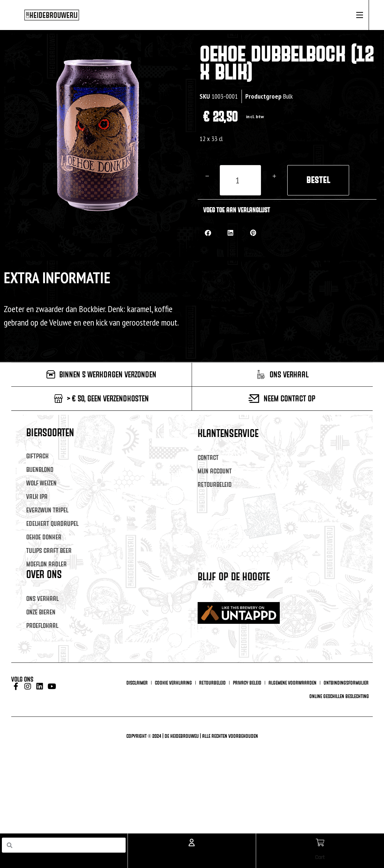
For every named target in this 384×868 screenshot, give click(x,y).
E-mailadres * (215, 600)
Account (192, 857)
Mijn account (215, 471)
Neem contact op (289, 398)
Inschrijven (268, 676)
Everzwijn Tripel (47, 510)
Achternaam (213, 646)
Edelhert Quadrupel (52, 523)
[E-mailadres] (268, 611)
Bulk (288, 96)
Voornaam (211, 624)
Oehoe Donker (44, 537)
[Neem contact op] (254, 399)
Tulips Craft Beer (49, 550)
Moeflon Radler (46, 564)
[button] (208, 233)
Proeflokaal (42, 625)
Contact (208, 457)
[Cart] (320, 842)
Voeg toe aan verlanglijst (237, 210)
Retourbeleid (215, 484)
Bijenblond (40, 469)
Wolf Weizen (41, 483)
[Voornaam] (268, 634)
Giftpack (37, 456)
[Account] (192, 842)
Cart (320, 857)
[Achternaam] (268, 657)
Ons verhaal (42, 598)
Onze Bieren (41, 612)
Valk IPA (37, 496)
